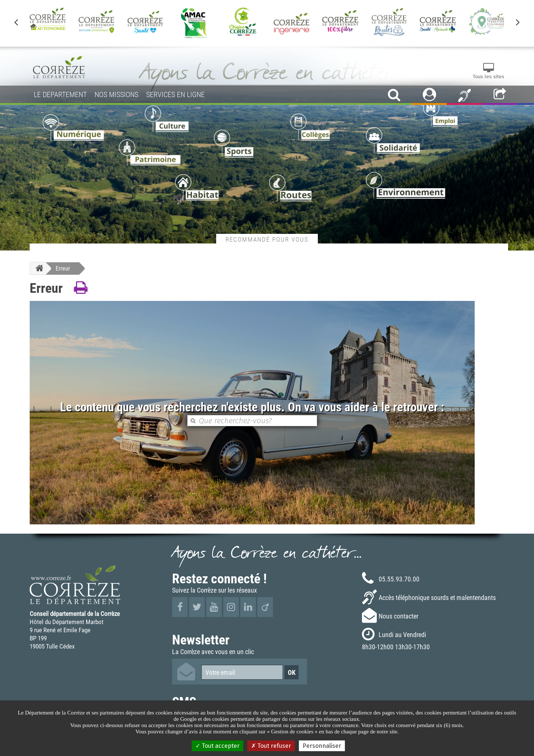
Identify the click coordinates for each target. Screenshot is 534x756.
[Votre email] (242, 672)
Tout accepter (217, 746)
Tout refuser (271, 746)
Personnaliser (322, 746)
